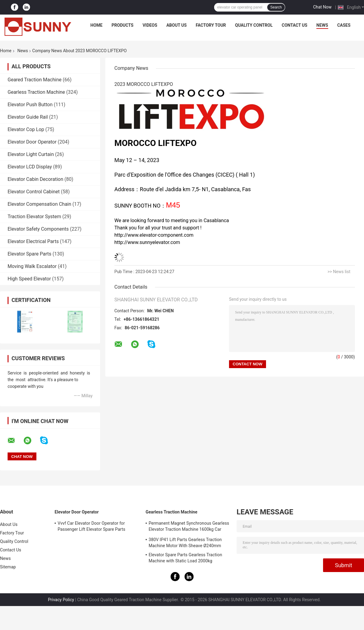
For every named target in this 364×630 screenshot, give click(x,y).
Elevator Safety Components (38, 229)
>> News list (339, 272)
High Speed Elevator (29, 279)
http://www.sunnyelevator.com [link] (147, 242)
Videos (150, 25)
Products (123, 25)
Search (276, 7)
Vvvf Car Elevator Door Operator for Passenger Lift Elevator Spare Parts (91, 526)
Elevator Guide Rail (28, 117)
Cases (344, 25)
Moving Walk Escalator (32, 266)
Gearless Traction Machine (36, 92)
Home (96, 25)
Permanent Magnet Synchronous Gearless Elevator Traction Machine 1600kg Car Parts (189, 527)
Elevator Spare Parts (29, 254)
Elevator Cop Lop (26, 129)
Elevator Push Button (30, 105)
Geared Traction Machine (35, 80)
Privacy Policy (61, 600)
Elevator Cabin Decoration (35, 179)
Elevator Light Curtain (31, 154)
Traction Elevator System (34, 217)
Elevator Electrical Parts (33, 241)
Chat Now (322, 7)
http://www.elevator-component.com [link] (154, 235)
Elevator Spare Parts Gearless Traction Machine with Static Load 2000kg (185, 558)
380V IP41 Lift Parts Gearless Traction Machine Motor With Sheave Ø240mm (185, 543)
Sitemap (8, 567)
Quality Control (254, 25)
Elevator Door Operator (32, 142)
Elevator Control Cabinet (34, 192)
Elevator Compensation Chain (39, 204)
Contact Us (295, 25)
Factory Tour (211, 25)
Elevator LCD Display (30, 167)
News (322, 25)
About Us (176, 25)
